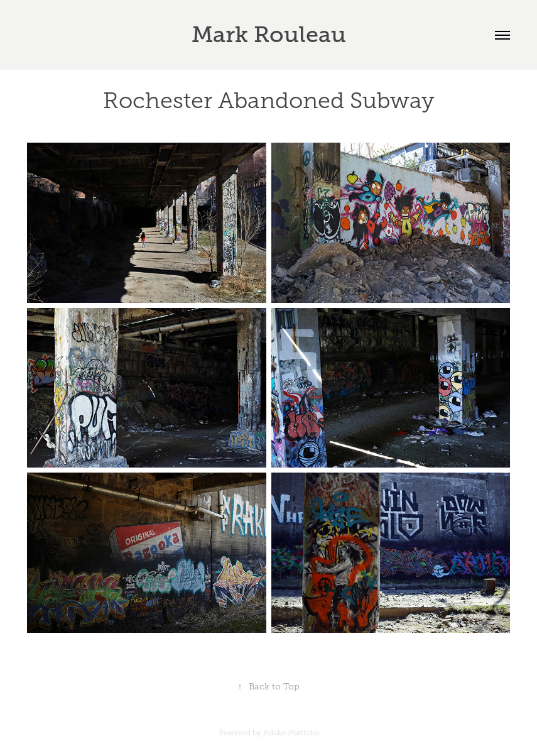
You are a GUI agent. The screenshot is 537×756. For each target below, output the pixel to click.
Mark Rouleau (269, 35)
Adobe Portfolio (291, 733)
